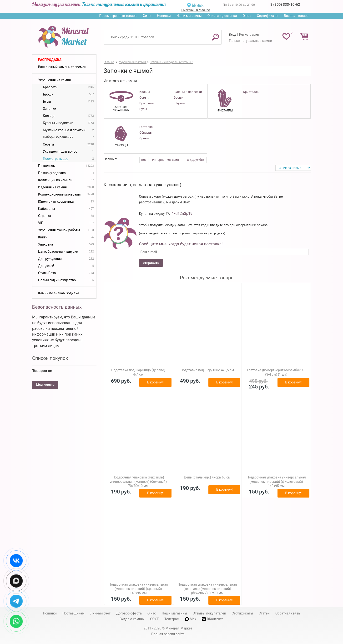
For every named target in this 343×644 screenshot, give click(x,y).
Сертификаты (268, 16)
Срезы (144, 138)
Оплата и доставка (222, 16)
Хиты (147, 16)
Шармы (179, 103)
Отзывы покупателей (209, 613)
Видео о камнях (132, 619)
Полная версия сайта (168, 634)
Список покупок (50, 358)
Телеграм (172, 619)
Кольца (145, 92)
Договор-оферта (129, 613)
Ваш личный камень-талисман (62, 67)
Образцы (146, 133)
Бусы (143, 109)
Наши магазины (189, 16)
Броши (179, 98)
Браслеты (146, 103)
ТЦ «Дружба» (195, 160)
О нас (247, 16)
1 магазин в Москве (195, 10)
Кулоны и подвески (188, 92)
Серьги (144, 98)
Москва (198, 5)
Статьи (264, 613)
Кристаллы (251, 92)
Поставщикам (73, 613)
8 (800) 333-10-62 (285, 5)
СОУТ (154, 619)
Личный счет (100, 613)
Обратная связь (288, 613)
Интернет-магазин (166, 160)
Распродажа (50, 60)
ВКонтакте (212, 619)
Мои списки (45, 385)
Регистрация (249, 35)
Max (191, 619)
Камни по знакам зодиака (59, 293)
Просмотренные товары (118, 16)
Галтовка (146, 127)
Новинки (164, 16)
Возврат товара (296, 16)
